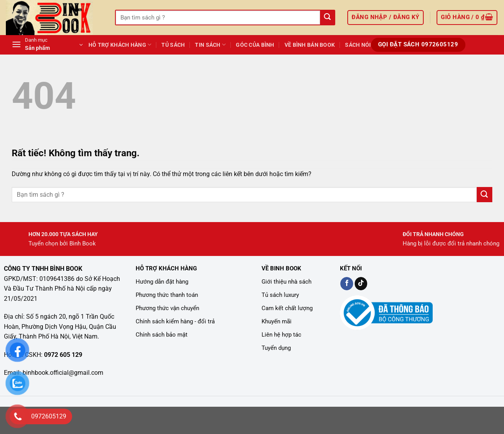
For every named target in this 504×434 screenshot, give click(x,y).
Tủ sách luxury (280, 295)
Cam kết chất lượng (287, 308)
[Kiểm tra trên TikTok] (361, 284)
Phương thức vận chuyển (167, 308)
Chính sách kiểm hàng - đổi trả (175, 321)
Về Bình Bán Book (310, 45)
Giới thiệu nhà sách (286, 282)
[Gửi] (327, 18)
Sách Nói (358, 45)
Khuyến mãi (277, 321)
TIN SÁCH (210, 45)
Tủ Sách (173, 45)
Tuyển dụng (276, 348)
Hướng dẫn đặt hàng (162, 282)
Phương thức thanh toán (167, 295)
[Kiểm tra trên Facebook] (347, 284)
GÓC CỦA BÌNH (255, 45)
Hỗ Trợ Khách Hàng (120, 45)
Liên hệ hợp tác (281, 335)
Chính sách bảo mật (162, 335)
